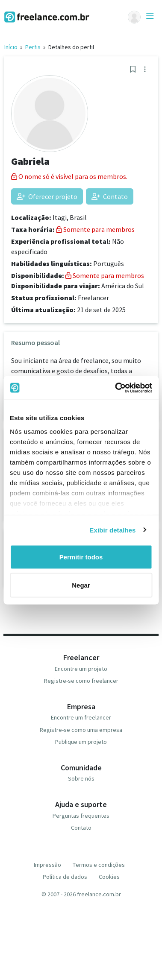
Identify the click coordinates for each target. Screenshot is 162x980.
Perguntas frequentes (81, 816)
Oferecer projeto (47, 196)
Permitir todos (81, 557)
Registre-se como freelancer (81, 681)
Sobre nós (81, 778)
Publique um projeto (81, 742)
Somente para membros (95, 229)
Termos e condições (99, 865)
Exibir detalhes (112, 530)
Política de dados (65, 877)
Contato (110, 196)
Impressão (47, 865)
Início (11, 47)
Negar (81, 585)
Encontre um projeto (81, 669)
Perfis (33, 47)
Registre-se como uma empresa (81, 730)
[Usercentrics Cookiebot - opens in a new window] (116, 388)
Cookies (109, 877)
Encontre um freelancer (81, 717)
